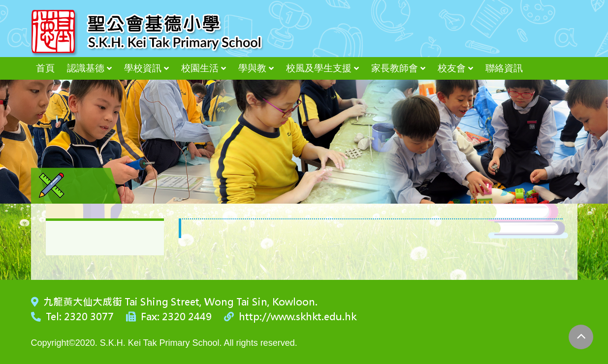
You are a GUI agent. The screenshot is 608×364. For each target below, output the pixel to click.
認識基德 (86, 68)
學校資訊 (143, 68)
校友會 (452, 68)
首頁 (45, 68)
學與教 (252, 68)
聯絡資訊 (504, 68)
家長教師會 (395, 68)
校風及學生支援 (319, 68)
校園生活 (200, 68)
